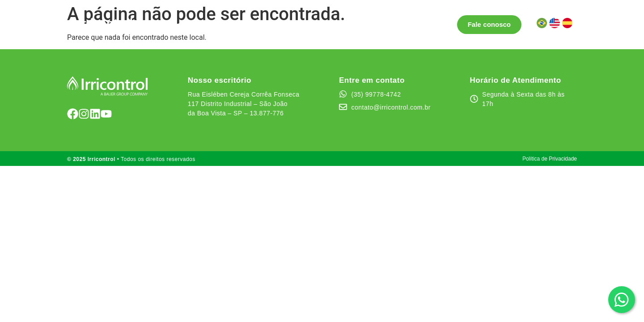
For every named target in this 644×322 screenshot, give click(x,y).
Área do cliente (421, 24)
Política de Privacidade (550, 159)
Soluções (184, 25)
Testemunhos (306, 24)
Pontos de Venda (244, 24)
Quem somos (362, 24)
